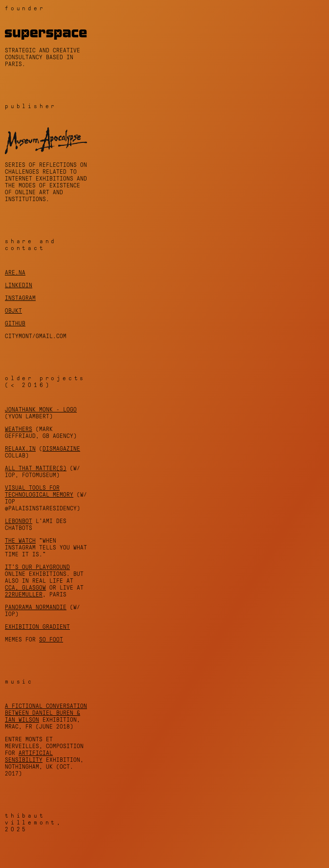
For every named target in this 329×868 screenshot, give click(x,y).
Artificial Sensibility (29, 756)
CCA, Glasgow (25, 588)
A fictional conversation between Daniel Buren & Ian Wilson (46, 713)
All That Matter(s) (36, 468)
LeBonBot (19, 521)
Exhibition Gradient (37, 627)
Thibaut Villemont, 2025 (34, 822)
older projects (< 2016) (45, 382)
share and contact (31, 245)
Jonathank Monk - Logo (41, 410)
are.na (15, 273)
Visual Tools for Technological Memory (39, 491)
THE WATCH (20, 541)
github (15, 323)
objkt (13, 311)
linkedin (19, 285)
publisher (31, 106)
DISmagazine (61, 449)
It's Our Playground (37, 567)
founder (25, 8)
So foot (51, 640)
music (19, 682)
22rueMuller (24, 594)
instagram (20, 298)
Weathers (19, 429)
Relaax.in (20, 449)
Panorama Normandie (36, 607)
